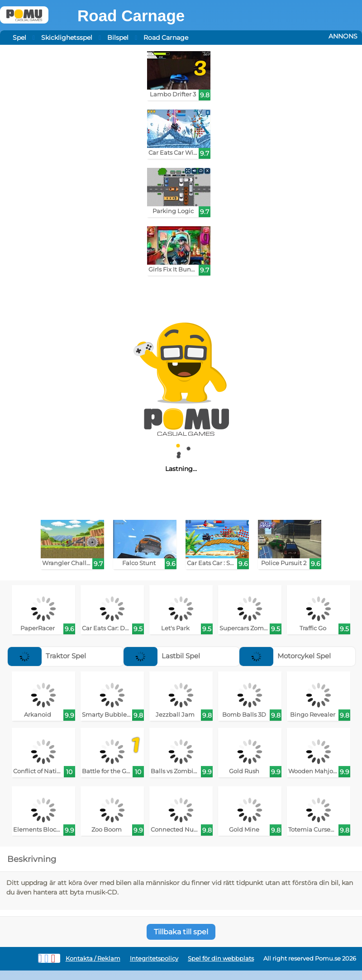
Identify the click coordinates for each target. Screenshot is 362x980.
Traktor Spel (47, 656)
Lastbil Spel (162, 656)
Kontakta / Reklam (93, 959)
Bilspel (118, 38)
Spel (19, 38)
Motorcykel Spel (285, 656)
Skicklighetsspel (67, 38)
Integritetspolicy (154, 959)
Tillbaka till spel (181, 932)
